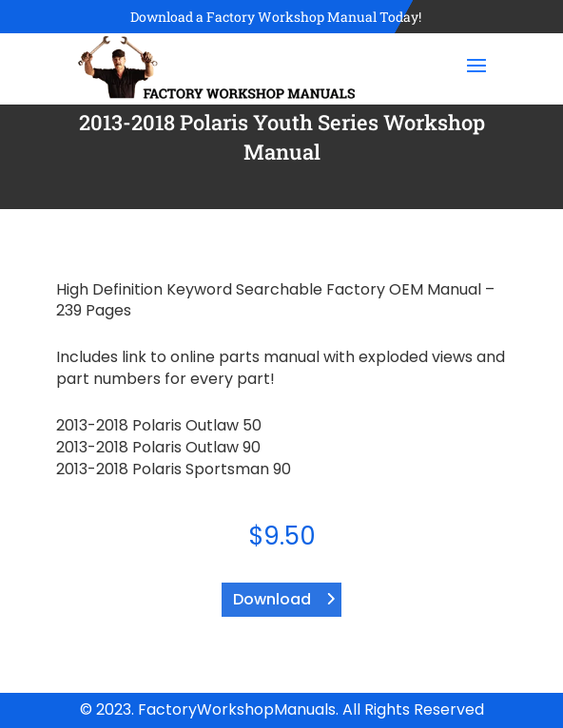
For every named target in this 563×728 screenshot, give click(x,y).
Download (272, 599)
